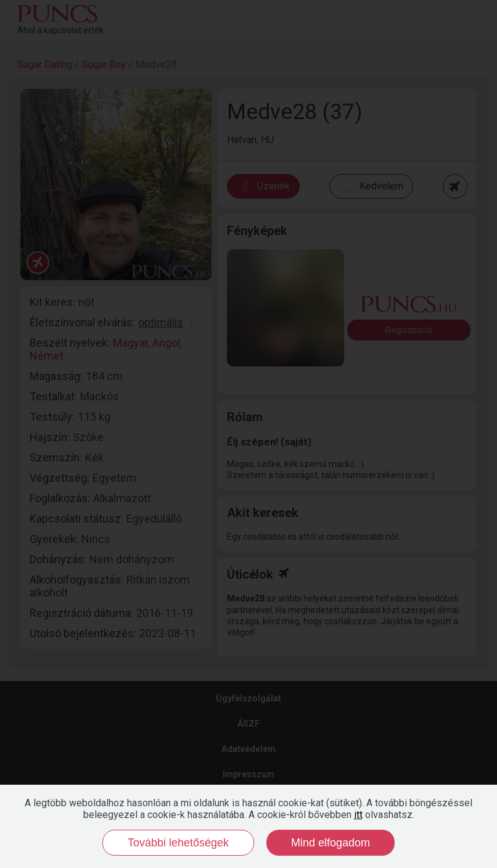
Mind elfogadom (331, 843)
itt (358, 815)
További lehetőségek (178, 843)
